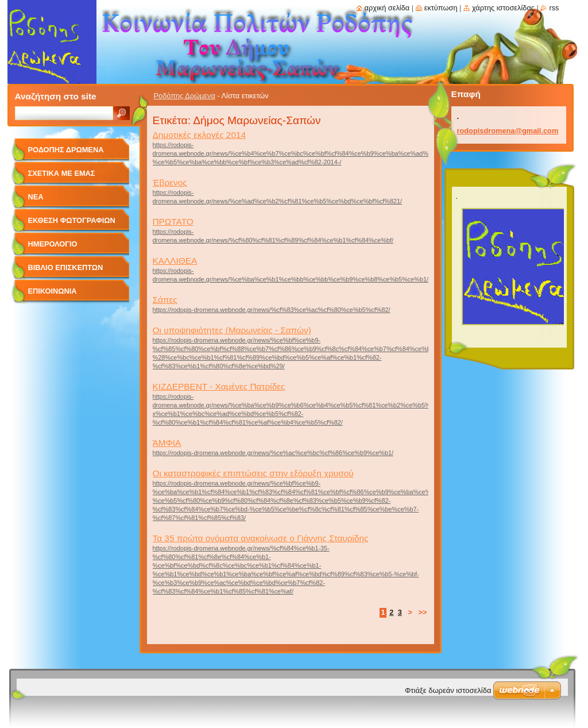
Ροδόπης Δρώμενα (185, 96)
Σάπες (165, 300)
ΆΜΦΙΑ (167, 443)
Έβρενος (170, 182)
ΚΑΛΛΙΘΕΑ (175, 261)
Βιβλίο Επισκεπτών (66, 267)
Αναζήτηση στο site (56, 96)
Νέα (36, 197)
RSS (554, 8)
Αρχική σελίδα (387, 8)
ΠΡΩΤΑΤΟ (173, 222)
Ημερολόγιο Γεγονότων (53, 248)
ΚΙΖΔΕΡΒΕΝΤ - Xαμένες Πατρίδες (219, 386)
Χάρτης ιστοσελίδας (503, 8)
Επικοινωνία (53, 291)
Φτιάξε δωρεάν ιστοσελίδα (448, 690)
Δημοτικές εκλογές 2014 (200, 135)
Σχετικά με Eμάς (62, 173)
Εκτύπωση (441, 8)
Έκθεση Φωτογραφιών (72, 220)
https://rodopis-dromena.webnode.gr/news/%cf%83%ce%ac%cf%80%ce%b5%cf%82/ (272, 310)
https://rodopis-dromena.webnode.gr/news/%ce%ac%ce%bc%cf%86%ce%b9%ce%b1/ (273, 453)
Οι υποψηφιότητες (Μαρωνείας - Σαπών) (232, 330)
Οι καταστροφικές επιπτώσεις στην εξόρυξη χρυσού (253, 473)
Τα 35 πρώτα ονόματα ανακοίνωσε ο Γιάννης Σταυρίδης (261, 538)
